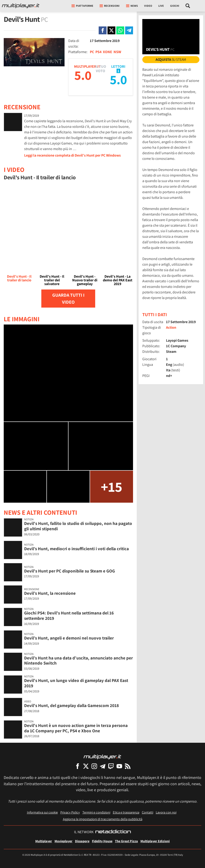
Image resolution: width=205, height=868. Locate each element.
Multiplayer (44, 841)
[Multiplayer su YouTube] (119, 766)
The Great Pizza (126, 841)
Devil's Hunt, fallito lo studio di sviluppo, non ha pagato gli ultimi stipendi (78, 526)
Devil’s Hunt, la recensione (50, 593)
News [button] (132, 6)
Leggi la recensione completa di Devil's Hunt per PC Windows (72, 155)
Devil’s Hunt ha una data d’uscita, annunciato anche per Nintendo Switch (78, 661)
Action (171, 327)
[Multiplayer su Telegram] (103, 766)
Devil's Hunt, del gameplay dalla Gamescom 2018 (72, 705)
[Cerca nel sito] (188, 6)
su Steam (171, 59)
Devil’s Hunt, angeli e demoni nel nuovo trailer (69, 638)
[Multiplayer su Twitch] (111, 766)
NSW (117, 52)
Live (161, 6)
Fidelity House (102, 841)
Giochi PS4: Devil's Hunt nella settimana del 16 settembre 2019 (69, 616)
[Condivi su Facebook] (103, 30)
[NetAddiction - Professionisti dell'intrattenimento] (113, 832)
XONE (107, 52)
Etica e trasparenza (126, 812)
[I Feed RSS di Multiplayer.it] (128, 766)
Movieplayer (63, 841)
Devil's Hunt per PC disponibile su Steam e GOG (70, 571)
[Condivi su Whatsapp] (120, 30)
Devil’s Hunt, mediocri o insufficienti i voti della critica (76, 549)
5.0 (83, 75)
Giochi (175, 6)
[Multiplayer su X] (86, 766)
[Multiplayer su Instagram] (94, 766)
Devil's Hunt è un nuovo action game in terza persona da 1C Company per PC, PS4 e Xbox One (76, 728)
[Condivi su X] (111, 30)
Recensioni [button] (110, 6)
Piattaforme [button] (82, 6)
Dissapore (82, 841)
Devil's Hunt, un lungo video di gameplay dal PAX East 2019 (76, 683)
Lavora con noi (166, 812)
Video (148, 6)
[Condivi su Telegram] (129, 30)
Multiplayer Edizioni (155, 841)
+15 (112, 487)
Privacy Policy (70, 812)
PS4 (98, 52)
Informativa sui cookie (42, 812)
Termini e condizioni (96, 812)
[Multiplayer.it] (21, 6)
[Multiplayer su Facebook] (78, 766)
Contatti (148, 812)
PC (92, 52)
